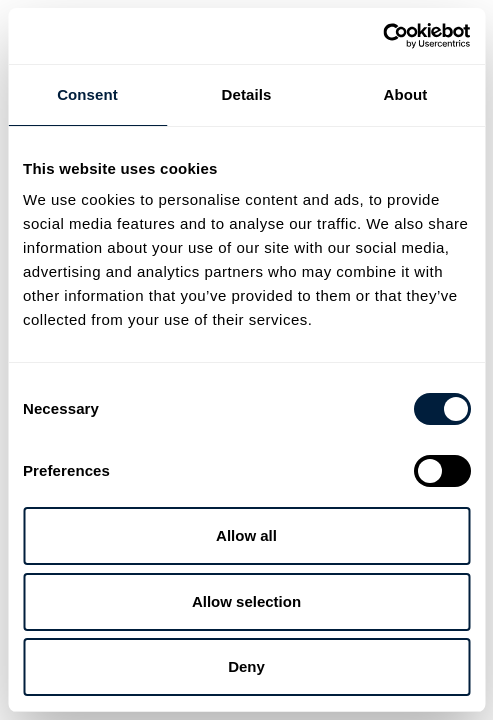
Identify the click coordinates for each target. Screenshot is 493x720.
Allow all (246, 535)
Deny (246, 666)
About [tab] (406, 94)
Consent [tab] (87, 94)
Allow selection (246, 601)
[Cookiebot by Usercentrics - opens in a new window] (382, 36)
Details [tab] (247, 94)
